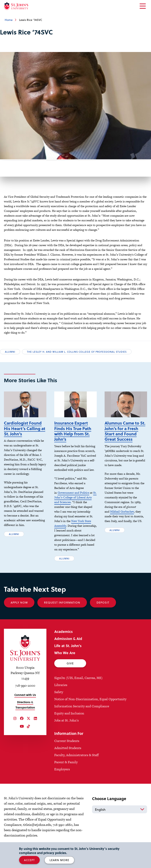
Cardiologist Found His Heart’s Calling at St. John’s (25, 428)
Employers (62, 769)
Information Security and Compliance (82, 706)
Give (70, 663)
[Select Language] (120, 809)
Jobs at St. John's (66, 720)
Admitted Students (68, 748)
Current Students (67, 741)
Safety (59, 692)
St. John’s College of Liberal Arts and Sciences (75, 497)
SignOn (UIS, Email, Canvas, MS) (78, 678)
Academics (64, 631)
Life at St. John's (68, 646)
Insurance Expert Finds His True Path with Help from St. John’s (73, 431)
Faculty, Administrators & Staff (76, 755)
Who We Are (65, 653)
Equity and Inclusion (69, 713)
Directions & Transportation (25, 705)
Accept (29, 860)
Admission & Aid (68, 638)
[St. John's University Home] (16, 6)
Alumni (10, 352)
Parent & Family (66, 762)
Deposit (103, 602)
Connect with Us (25, 695)
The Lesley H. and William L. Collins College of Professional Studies (77, 352)
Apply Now (19, 602)
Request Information (62, 602)
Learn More (59, 860)
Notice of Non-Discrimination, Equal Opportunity (90, 699)
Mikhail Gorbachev (122, 511)
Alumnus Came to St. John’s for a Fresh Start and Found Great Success (125, 431)
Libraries (61, 685)
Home (9, 20)
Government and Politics (73, 493)
